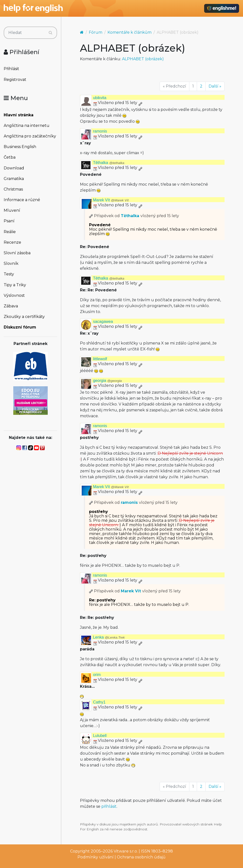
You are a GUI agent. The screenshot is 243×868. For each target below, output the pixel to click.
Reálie (10, 232)
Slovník (11, 263)
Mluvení (12, 210)
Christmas (13, 189)
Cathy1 (99, 702)
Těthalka (109, 163)
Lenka (109, 637)
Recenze (12, 242)
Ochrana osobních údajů (141, 857)
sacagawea (103, 322)
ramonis (100, 131)
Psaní (9, 221)
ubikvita (100, 98)
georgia (107, 381)
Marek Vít (111, 200)
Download (14, 168)
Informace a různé (22, 200)
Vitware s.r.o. (126, 851)
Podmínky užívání (96, 857)
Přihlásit (11, 69)
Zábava (11, 306)
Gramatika (14, 179)
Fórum (96, 32)
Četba (10, 157)
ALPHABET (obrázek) (143, 59)
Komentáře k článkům (129, 32)
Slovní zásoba (17, 253)
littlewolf (100, 359)
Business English (20, 147)
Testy (9, 274)
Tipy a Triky (15, 285)
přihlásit (109, 806)
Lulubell (100, 736)
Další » (215, 86)
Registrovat (15, 80)
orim (97, 675)
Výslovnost (14, 295)
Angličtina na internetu (27, 126)
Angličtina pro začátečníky (30, 136)
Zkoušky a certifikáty (24, 317)
